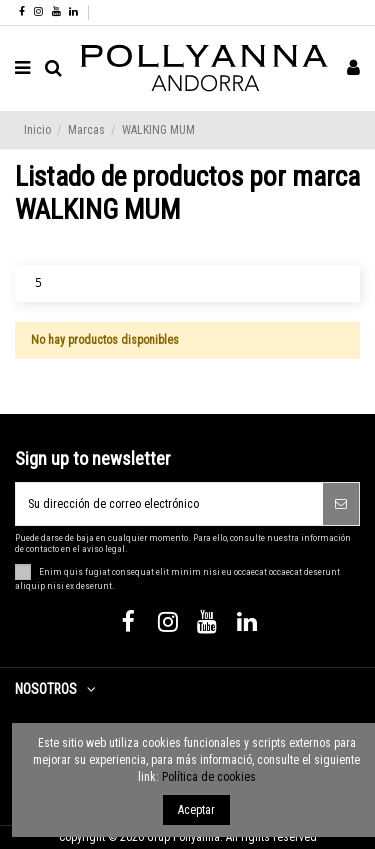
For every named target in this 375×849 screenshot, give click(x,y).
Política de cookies (209, 777)
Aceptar (196, 810)
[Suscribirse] (341, 504)
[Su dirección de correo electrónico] (169, 504)
